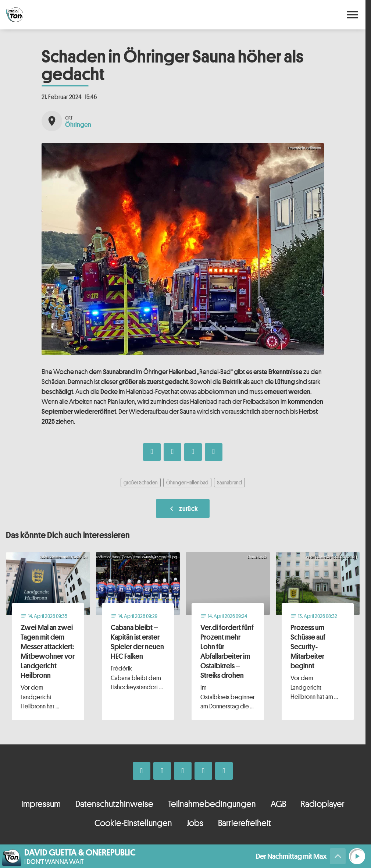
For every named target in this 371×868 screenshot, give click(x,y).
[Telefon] (203, 771)
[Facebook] (142, 771)
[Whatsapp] (183, 771)
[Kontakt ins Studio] (224, 771)
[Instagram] (162, 771)
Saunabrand (229, 482)
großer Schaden (141, 482)
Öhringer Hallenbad (187, 482)
